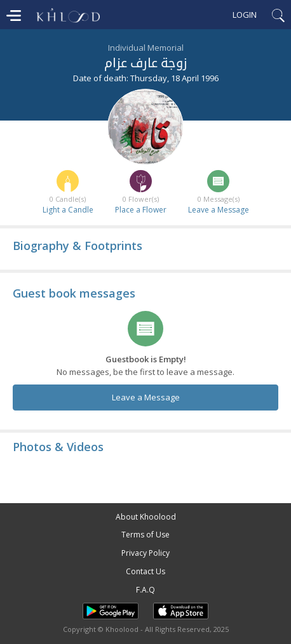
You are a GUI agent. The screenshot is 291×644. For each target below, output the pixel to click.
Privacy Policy (145, 553)
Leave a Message (219, 210)
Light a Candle (68, 210)
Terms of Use (145, 535)
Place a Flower (141, 210)
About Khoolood (146, 517)
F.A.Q (145, 590)
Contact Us (145, 571)
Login (245, 15)
